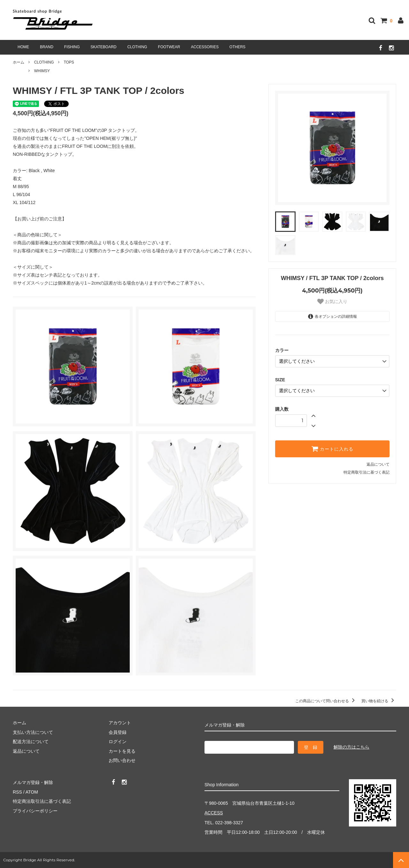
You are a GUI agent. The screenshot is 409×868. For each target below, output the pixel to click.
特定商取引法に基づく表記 (367, 472)
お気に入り (332, 301)
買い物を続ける (379, 701)
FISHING (72, 47)
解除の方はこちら (351, 747)
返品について (378, 464)
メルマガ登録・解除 (33, 782)
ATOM (32, 792)
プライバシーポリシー (35, 811)
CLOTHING (137, 47)
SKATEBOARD (103, 47)
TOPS (69, 62)
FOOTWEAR (169, 47)
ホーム (19, 62)
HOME (23, 47)
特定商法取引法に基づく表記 (42, 801)
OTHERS (237, 47)
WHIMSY (42, 71)
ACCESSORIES (205, 47)
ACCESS (214, 813)
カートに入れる (332, 449)
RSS (17, 792)
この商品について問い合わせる (326, 701)
